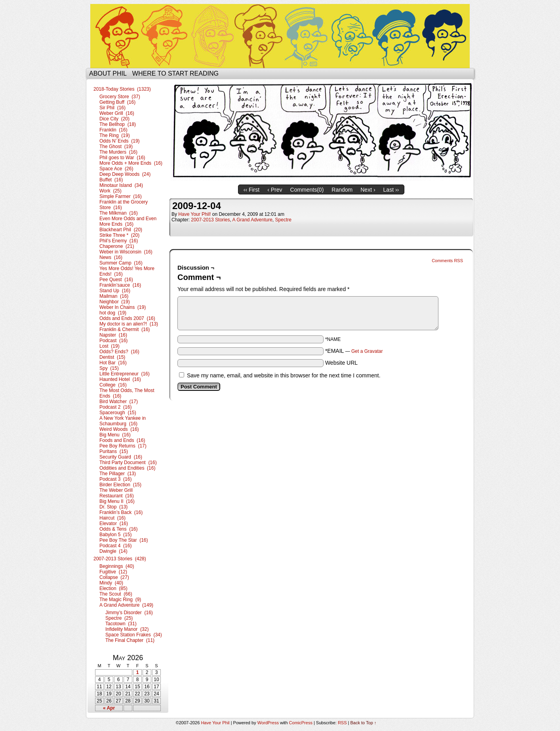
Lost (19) (110, 346)
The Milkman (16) (119, 213)
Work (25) (110, 191)
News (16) (111, 257)
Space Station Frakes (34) (134, 635)
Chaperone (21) (117, 246)
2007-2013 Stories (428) (120, 559)
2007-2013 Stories (210, 220)
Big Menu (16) (115, 435)
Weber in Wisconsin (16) (126, 252)
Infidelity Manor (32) (127, 629)
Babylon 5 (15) (115, 535)
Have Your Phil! (194, 214)
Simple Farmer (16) (121, 196)
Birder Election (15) (120, 485)
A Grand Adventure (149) (126, 605)
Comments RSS (447, 261)
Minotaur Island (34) (121, 185)
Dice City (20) (114, 119)
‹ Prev (275, 190)
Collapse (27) (114, 577)
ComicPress (301, 723)
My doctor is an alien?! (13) (129, 324)
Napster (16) (113, 335)
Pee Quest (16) (116, 280)
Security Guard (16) (121, 457)
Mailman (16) (114, 296)
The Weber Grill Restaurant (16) (117, 493)
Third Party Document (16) (128, 463)
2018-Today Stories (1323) (122, 89)
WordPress (268, 723)
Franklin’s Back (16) (121, 512)
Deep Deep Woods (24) (125, 174)
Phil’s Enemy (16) (119, 241)
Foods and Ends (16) (122, 440)
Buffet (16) (111, 180)
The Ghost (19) (116, 147)
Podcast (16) (113, 341)
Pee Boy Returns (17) (123, 446)
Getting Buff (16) (117, 102)
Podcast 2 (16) (115, 407)
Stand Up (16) (115, 291)
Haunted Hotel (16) (120, 379)
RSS (342, 723)
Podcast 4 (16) (115, 546)
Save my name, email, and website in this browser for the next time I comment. (284, 375)
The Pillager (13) (118, 474)
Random (342, 190)
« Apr (109, 708)
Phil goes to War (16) (122, 158)
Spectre (283, 220)
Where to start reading (175, 73)
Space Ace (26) (116, 169)
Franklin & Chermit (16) (125, 329)
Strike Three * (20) (119, 235)
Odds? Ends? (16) (119, 352)
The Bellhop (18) (118, 124)
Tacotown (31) (121, 624)
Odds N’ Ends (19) (120, 141)
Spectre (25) (119, 618)
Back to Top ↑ (364, 723)
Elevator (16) (114, 524)
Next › (368, 190)
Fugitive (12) (113, 572)
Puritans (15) (114, 451)
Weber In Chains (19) (123, 307)
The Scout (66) (116, 594)
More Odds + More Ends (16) (131, 163)
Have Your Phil (280, 36)
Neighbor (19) (115, 302)
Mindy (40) (111, 583)
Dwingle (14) (113, 551)
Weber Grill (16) (117, 113)
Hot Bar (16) (113, 363)
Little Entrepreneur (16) (125, 374)
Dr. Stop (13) (113, 507)
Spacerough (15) (118, 413)
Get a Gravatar (367, 351)
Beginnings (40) (117, 566)
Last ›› (391, 190)
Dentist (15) (112, 357)
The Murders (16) (118, 152)
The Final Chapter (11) (130, 640)
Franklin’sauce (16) (120, 285)
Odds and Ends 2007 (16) (127, 318)
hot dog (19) (113, 313)
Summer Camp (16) (121, 263)
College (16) (113, 385)
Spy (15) (109, 368)
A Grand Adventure (252, 220)
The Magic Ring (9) (120, 600)
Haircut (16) (112, 518)
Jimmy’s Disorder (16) (129, 613)
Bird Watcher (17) (119, 402)
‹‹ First (251, 190)
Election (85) (113, 588)
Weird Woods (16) (119, 429)
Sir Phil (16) (112, 108)
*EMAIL (354, 351)
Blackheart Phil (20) (121, 230)
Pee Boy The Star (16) (124, 540)
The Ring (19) (115, 135)
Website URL (341, 363)
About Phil (108, 73)
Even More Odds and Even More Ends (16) (128, 221)
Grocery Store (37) (120, 97)
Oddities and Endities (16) (127, 468)
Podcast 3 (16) (115, 479)
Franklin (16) (113, 130)
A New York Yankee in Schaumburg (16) (123, 421)
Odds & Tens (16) (119, 529)
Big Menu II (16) (117, 501)
